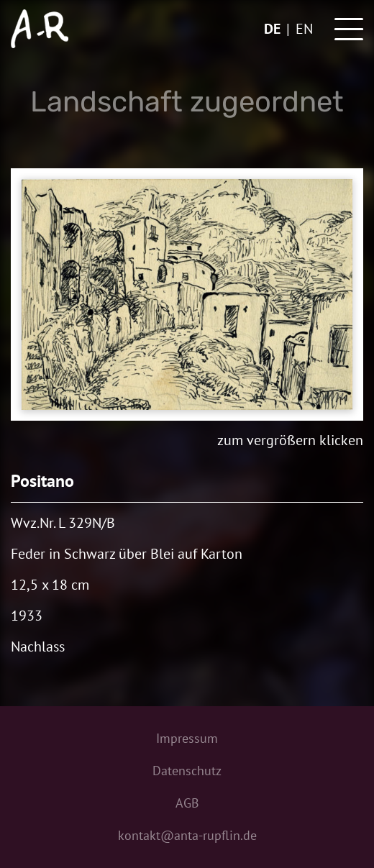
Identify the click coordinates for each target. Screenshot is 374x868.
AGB (187, 803)
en (304, 29)
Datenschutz (187, 771)
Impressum (187, 738)
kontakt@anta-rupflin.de (187, 835)
